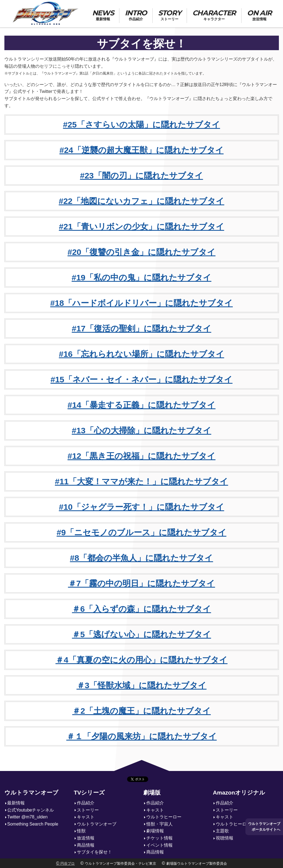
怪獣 (81, 831)
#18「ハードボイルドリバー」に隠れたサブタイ (141, 303)
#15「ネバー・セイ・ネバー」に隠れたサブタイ (141, 379)
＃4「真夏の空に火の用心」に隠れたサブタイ (141, 660)
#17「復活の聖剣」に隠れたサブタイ (141, 328)
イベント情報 (159, 845)
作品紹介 (86, 803)
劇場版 (152, 792)
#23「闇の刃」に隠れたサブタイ (141, 176)
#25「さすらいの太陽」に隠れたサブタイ (141, 125)
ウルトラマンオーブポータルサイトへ (264, 826)
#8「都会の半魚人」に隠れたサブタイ (141, 558)
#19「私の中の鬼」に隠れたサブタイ (141, 278)
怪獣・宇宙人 (159, 824)
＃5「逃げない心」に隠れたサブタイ (141, 634)
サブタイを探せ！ (94, 852)
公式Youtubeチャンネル (30, 810)
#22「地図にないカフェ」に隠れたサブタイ (141, 201)
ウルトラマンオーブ (31, 792)
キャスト (86, 817)
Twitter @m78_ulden (27, 817)
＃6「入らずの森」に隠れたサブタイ (141, 609)
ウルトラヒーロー (164, 817)
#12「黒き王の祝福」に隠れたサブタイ (141, 456)
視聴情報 (225, 838)
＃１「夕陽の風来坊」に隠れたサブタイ (142, 736)
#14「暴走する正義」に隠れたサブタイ (141, 405)
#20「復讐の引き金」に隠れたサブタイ (141, 252)
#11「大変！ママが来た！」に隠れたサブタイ (141, 481)
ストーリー (88, 810)
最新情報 (16, 803)
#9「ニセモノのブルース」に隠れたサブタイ (141, 532)
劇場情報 (155, 831)
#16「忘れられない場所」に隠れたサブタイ (141, 354)
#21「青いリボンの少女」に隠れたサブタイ (141, 227)
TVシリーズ (89, 792)
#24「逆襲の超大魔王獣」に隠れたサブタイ (141, 150)
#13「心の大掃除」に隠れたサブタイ (141, 430)
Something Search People (33, 824)
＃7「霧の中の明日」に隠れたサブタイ (142, 583)
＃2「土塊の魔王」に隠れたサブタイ (141, 711)
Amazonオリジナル (239, 792)
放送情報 (86, 838)
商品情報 (86, 845)
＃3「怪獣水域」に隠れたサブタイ (142, 685)
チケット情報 (159, 838)
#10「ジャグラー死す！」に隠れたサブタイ (141, 507)
